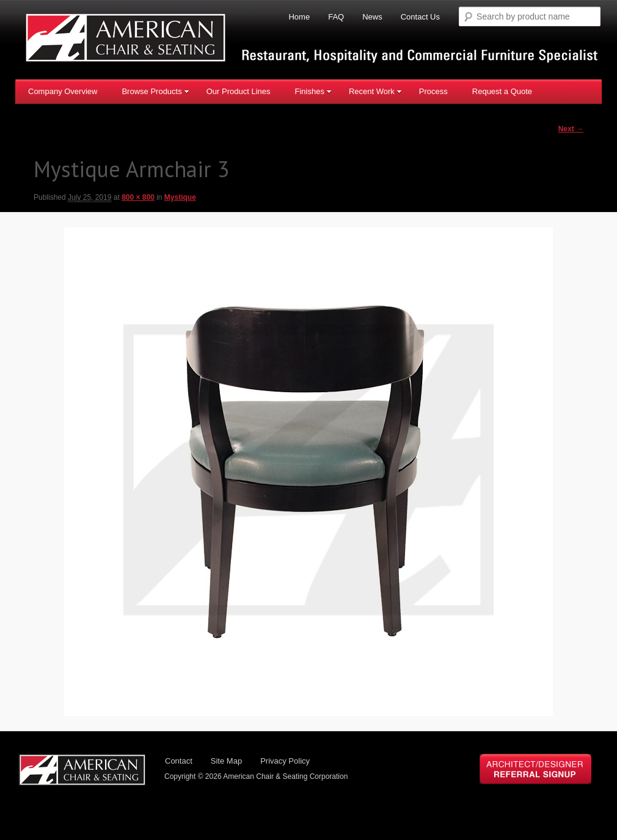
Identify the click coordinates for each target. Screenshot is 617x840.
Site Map (226, 761)
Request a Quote (502, 91)
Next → (571, 129)
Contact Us (420, 17)
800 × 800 (138, 197)
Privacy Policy (285, 761)
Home (299, 17)
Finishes (313, 91)
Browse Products (155, 91)
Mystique (180, 197)
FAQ (336, 17)
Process (433, 91)
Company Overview (63, 91)
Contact (179, 761)
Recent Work (375, 91)
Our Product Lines (239, 91)
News (372, 17)
